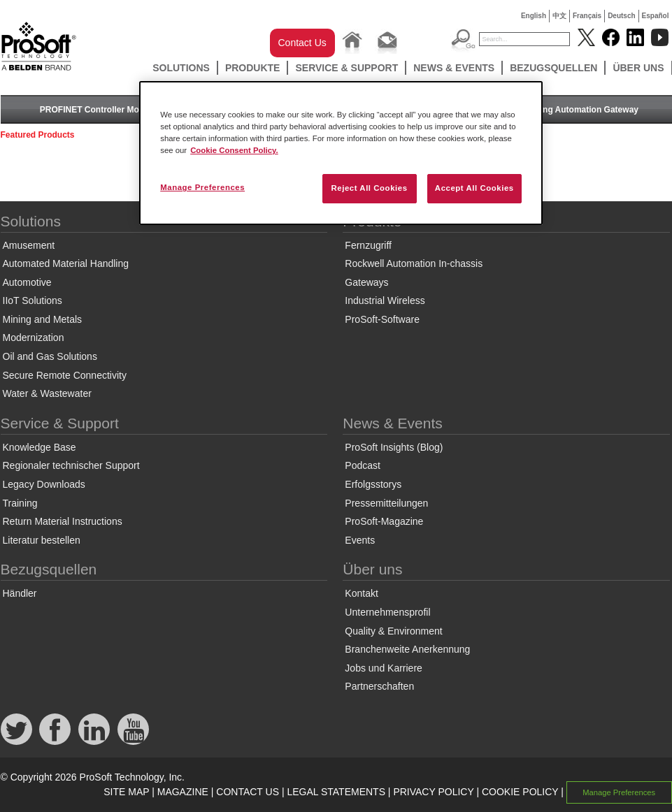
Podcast (363, 465)
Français (587, 16)
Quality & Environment (393, 631)
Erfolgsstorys (373, 484)
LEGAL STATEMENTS (336, 792)
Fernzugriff (368, 245)
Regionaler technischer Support (71, 465)
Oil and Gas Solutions (50, 356)
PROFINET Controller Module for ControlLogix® (135, 110)
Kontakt (361, 593)
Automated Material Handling (66, 263)
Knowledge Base (40, 447)
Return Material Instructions (63, 521)
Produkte (253, 68)
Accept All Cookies (474, 188)
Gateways (366, 282)
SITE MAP (126, 792)
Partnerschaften (379, 686)
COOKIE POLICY (520, 792)
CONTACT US (248, 792)
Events (360, 540)
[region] (341, 153)
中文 (559, 16)
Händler (20, 593)
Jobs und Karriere (384, 668)
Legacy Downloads (44, 484)
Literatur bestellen (42, 540)
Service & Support (346, 68)
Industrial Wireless (385, 300)
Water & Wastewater (47, 393)
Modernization (34, 338)
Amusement (29, 245)
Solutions (181, 68)
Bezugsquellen (553, 68)
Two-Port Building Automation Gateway (560, 110)
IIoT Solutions (33, 300)
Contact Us (302, 43)
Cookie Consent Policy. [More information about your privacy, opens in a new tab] (234, 150)
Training (20, 503)
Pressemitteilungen (386, 503)
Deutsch (621, 16)
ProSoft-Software (382, 319)
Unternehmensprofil (387, 612)
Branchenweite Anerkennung (407, 649)
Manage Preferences (619, 792)
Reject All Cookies (369, 188)
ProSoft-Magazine (384, 521)
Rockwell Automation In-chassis (414, 263)
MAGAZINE (183, 792)
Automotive (27, 282)
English (534, 16)
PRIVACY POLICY (433, 792)
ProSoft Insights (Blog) (394, 447)
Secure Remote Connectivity (65, 375)
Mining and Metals (43, 319)
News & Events (454, 68)
